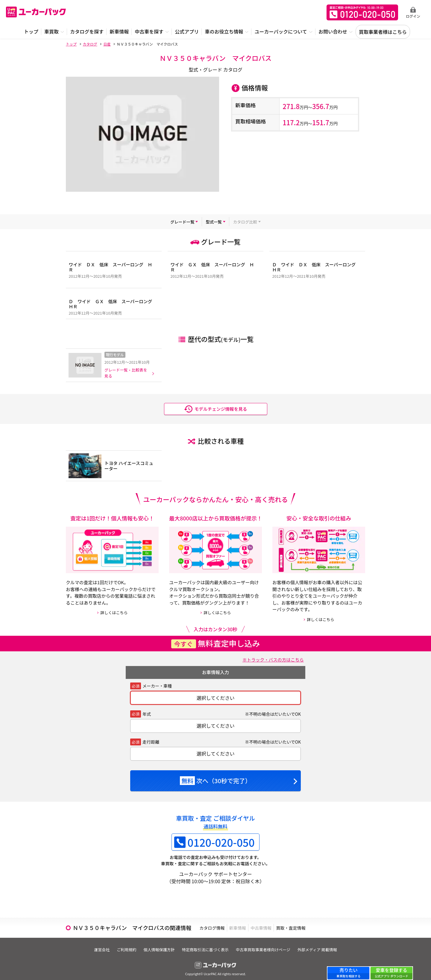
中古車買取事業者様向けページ (267, 944)
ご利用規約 (123, 944)
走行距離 (151, 737)
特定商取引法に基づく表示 (207, 944)
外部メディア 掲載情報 (324, 944)
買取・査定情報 (323, 923)
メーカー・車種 (157, 681)
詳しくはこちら (114, 607)
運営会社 (95, 944)
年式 (147, 709)
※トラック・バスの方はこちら (270, 654)
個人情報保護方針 (158, 944)
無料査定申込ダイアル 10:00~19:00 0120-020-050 (362, 12)
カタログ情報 (217, 923)
